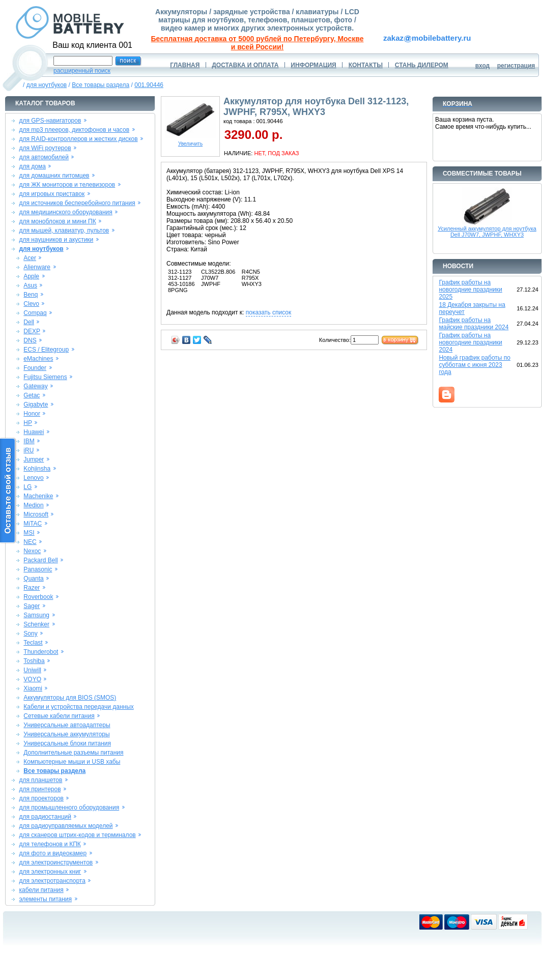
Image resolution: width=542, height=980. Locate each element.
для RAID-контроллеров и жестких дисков (78, 139)
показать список (268, 312)
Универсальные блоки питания (67, 743)
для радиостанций (45, 817)
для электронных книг (50, 872)
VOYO (32, 679)
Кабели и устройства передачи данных (78, 707)
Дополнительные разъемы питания (73, 753)
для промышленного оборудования (69, 808)
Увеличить (190, 141)
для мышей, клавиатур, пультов (64, 230)
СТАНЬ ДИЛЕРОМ (422, 65)
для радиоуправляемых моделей (66, 826)
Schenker (36, 624)
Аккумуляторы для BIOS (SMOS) (70, 698)
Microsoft (36, 514)
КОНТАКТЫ (366, 65)
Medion (33, 505)
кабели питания (41, 890)
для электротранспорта (52, 881)
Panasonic (38, 569)
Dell (29, 322)
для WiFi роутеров (45, 148)
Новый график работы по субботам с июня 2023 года (475, 365)
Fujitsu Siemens (45, 377)
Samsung (36, 615)
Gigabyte (36, 405)
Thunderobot (41, 652)
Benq (31, 295)
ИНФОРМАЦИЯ (313, 65)
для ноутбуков (47, 85)
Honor (32, 414)
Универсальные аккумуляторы (66, 734)
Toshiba (34, 661)
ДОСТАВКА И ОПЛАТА (245, 65)
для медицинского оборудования (65, 212)
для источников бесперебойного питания (77, 203)
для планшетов (40, 780)
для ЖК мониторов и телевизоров (67, 185)
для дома (32, 166)
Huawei (34, 432)
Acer (30, 258)
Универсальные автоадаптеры (67, 725)
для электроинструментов (56, 862)
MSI (29, 533)
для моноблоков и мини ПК (57, 221)
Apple (31, 276)
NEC (30, 542)
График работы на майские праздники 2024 (474, 324)
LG (27, 487)
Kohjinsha (37, 469)
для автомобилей (44, 157)
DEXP (32, 331)
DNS (30, 340)
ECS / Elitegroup (46, 350)
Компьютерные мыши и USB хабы (72, 762)
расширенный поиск (82, 71)
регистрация (516, 66)
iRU (28, 450)
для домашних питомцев (54, 176)
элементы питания (45, 899)
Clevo (31, 304)
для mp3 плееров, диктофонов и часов (74, 130)
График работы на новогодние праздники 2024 (470, 342)
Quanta (33, 579)
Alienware (37, 267)
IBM (29, 441)
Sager (32, 606)
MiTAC (33, 524)
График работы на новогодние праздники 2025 (470, 290)
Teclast (33, 643)
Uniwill (32, 670)
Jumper (34, 459)
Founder (35, 368)
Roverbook (38, 597)
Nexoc (32, 551)
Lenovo (33, 478)
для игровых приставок (52, 194)
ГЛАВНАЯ (185, 65)
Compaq (35, 313)
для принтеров (40, 789)
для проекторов (41, 798)
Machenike (38, 496)
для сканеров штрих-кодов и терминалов (77, 835)
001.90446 (149, 85)
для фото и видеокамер (53, 853)
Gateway (35, 386)
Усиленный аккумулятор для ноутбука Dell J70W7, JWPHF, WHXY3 (487, 232)
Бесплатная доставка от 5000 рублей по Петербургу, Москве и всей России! (258, 43)
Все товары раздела (101, 85)
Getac (32, 395)
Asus (30, 285)
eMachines (38, 359)
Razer (32, 588)
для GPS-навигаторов (50, 121)
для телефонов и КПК (50, 844)
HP (28, 423)
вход (483, 66)
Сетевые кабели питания (59, 716)
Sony (30, 633)
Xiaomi (33, 688)
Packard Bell (40, 560)
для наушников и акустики (56, 240)
